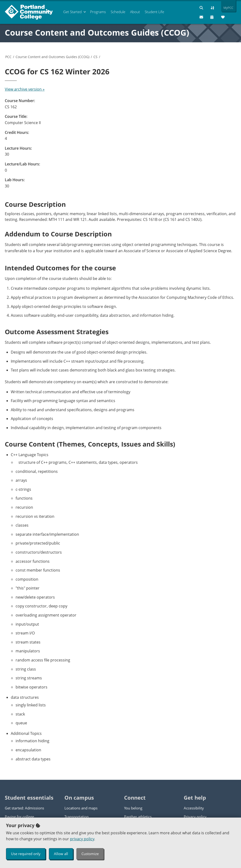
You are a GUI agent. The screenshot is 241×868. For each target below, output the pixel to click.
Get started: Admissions (24, 808)
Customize (90, 854)
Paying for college (19, 817)
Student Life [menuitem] (154, 12)
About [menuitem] (135, 12)
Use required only (26, 854)
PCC (8, 57)
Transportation (77, 817)
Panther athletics (138, 817)
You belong (133, 808)
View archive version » (25, 89)
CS (95, 57)
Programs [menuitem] (98, 12)
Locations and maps (81, 808)
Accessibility (194, 808)
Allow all (61, 854)
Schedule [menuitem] (118, 12)
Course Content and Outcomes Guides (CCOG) (97, 33)
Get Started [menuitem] (72, 12)
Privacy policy (195, 817)
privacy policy (82, 839)
